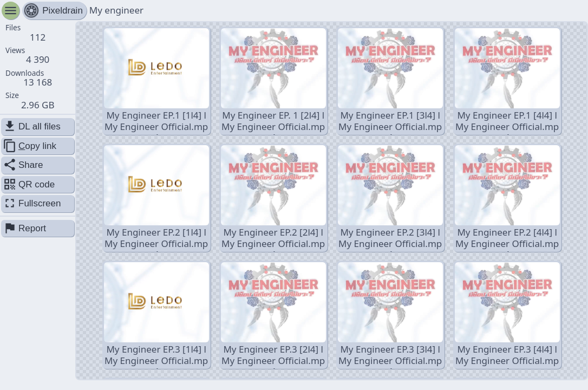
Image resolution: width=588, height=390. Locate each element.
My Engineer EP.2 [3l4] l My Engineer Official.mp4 (390, 199)
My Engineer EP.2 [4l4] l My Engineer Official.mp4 (507, 199)
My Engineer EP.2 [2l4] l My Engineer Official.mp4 (273, 199)
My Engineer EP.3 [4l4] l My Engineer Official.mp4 (507, 316)
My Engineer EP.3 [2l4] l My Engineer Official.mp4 (273, 316)
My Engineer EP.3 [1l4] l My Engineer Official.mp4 (156, 316)
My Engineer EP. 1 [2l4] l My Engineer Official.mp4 (273, 82)
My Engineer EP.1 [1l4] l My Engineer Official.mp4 (156, 82)
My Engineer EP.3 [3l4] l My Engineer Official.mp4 (390, 316)
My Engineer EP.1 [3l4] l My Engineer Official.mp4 (390, 82)
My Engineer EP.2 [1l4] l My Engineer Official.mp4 (156, 199)
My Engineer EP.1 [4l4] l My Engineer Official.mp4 (507, 82)
